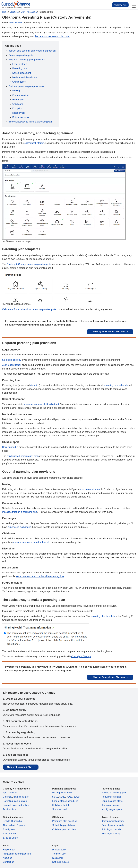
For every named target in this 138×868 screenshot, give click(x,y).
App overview (10, 793)
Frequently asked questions (17, 854)
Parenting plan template (15, 801)
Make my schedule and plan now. (53, 36)
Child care (18, 104)
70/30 (69, 797)
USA (23, 12)
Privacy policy (59, 850)
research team (16, 22)
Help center (9, 850)
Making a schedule (62, 793)
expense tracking (21, 805)
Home (5, 12)
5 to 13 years (10, 834)
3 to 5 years (9, 829)
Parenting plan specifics (65, 821)
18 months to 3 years (14, 825)
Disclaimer (58, 858)
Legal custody (20, 64)
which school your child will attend (41, 404)
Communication (20, 95)
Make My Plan (120, 5)
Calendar (8, 797)
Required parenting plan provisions (27, 60)
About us (7, 858)
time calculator (21, 797)
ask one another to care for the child (32, 542)
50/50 (55, 797)
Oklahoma (32, 12)
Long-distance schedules (65, 801)
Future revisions (21, 117)
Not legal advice (61, 862)
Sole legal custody (12, 360)
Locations (14, 12)
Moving (16, 91)
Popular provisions (111, 797)
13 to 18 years (10, 838)
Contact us (8, 862)
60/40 (62, 797)
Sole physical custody (113, 825)
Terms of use (59, 854)
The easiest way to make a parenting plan (30, 122)
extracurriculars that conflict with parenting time (40, 576)
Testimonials (9, 809)
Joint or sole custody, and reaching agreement (32, 51)
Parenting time (20, 68)
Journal (7, 805)
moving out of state (90, 489)
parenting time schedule (116, 385)
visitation (35, 385)
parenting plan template (103, 616)
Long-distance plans (112, 801)
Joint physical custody (113, 821)
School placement (22, 73)
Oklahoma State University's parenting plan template (29, 309)
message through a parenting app (20, 512)
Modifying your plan (112, 809)
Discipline (17, 108)
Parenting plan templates (22, 55)
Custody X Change (81, 656)
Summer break (60, 809)
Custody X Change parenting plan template (29, 264)
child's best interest (34, 143)
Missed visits (19, 113)
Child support (19, 82)
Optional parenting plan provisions (26, 86)
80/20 (77, 797)
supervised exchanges (19, 527)
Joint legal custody (12, 365)
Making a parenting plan (114, 793)
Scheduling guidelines (64, 825)
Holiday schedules (62, 805)
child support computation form (23, 456)
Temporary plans (110, 805)
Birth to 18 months (12, 821)
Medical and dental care (25, 77)
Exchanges (18, 100)
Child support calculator (64, 829)
